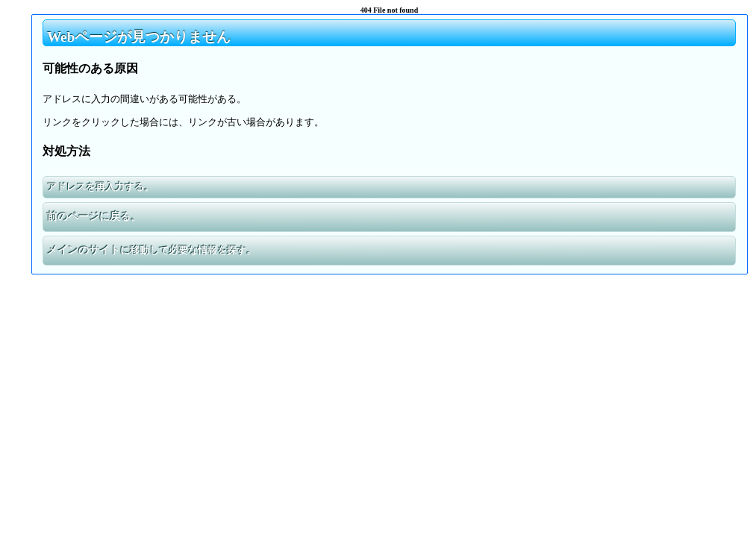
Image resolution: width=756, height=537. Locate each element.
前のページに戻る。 (94, 217)
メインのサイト (84, 250)
